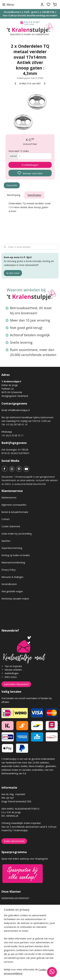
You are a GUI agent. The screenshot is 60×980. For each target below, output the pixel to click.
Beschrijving (14, 195)
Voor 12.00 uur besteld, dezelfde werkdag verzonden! (30, 16)
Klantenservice (9, 497)
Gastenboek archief (12, 909)
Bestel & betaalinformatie (15, 512)
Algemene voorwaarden (14, 505)
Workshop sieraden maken (15, 599)
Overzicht (12, 185)
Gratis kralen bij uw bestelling (16, 534)
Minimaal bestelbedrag (13, 562)
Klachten (6, 541)
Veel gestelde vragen (12, 591)
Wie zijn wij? (8, 798)
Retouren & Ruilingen (12, 577)
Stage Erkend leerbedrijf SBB (16, 801)
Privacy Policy (8, 570)
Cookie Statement (11, 526)
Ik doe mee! (13, 273)
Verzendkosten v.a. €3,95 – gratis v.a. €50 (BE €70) (29, 12)
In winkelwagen (30, 165)
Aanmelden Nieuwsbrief (16, 684)
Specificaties (34, 195)
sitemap (41, 974)
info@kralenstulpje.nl (19, 410)
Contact (6, 519)
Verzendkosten (9, 584)
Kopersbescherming (12, 548)
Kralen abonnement (14, 841)
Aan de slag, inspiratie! (13, 794)
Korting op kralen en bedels (16, 555)
